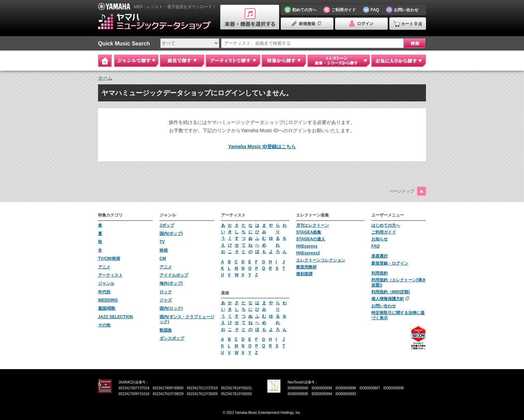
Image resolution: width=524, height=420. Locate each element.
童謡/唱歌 (107, 308)
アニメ (104, 267)
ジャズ (166, 300)
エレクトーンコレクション (321, 260)
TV (162, 242)
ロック (166, 292)
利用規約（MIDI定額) (391, 292)
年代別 (104, 292)
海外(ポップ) (171, 283)
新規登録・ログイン (390, 263)
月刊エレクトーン (313, 225)
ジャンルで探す (136, 61)
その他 (104, 325)
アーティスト (110, 275)
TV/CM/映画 (109, 258)
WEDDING (108, 300)
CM (163, 258)
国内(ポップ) (171, 234)
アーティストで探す (233, 61)
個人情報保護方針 (388, 299)
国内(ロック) (171, 308)
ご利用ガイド (384, 232)
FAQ (376, 246)
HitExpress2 (308, 253)
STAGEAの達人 (311, 239)
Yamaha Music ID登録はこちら (262, 146)
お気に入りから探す (399, 61)
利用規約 (380, 273)
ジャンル (106, 283)
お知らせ (380, 239)
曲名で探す (182, 61)
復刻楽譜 (304, 274)
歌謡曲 (166, 330)
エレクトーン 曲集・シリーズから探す (339, 61)
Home (105, 61)
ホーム (105, 78)
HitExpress (307, 246)
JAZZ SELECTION (115, 317)
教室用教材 (306, 267)
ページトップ (402, 191)
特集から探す (284, 61)
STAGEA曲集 (309, 232)
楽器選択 (380, 256)
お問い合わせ (384, 306)
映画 (164, 250)
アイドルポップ (174, 275)
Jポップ (167, 225)
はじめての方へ (386, 225)
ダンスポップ (172, 338)
